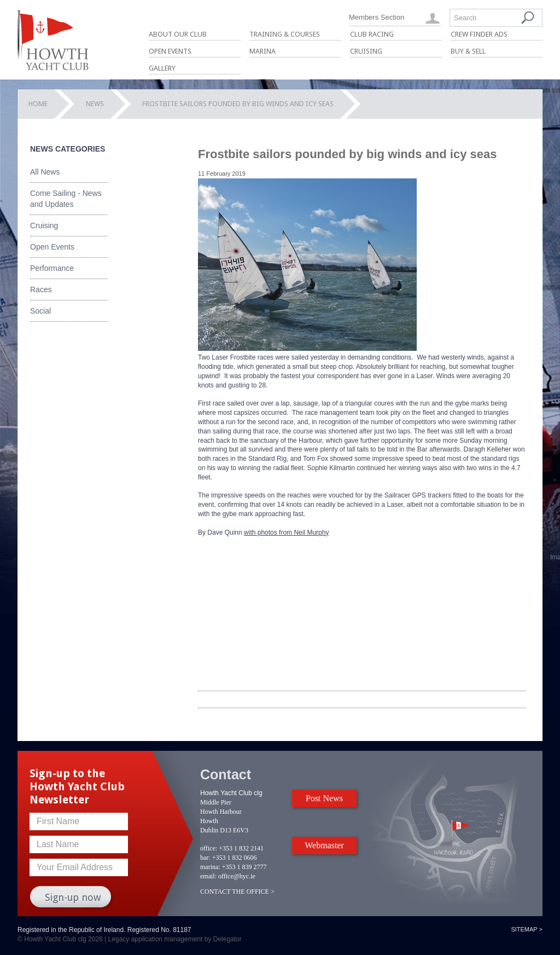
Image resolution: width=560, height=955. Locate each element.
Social (40, 311)
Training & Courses (285, 34)
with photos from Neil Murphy (286, 533)
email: (208, 876)
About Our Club (178, 34)
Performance (52, 268)
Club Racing (372, 34)
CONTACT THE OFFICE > (237, 892)
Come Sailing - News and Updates (66, 199)
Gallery (162, 68)
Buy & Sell (468, 51)
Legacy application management (156, 939)
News (95, 104)
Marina (262, 51)
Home (38, 104)
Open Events (170, 51)
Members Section (377, 17)
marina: (210, 867)
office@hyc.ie (237, 876)
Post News (324, 798)
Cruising (366, 51)
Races (41, 290)
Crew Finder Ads (479, 34)
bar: (205, 858)
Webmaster (324, 845)
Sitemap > (527, 929)
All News (45, 172)
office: (209, 848)
